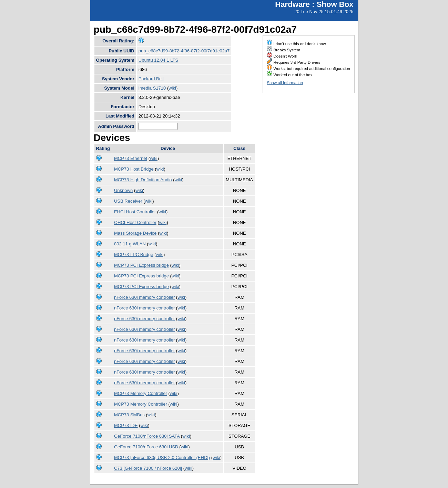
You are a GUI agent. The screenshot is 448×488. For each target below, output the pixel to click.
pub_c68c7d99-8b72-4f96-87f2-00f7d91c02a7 (184, 51)
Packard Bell (151, 79)
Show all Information (285, 83)
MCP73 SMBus (129, 415)
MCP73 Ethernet (131, 158)
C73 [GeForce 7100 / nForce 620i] (148, 468)
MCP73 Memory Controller (141, 393)
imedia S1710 (153, 88)
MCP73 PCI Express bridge (141, 265)
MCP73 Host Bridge (134, 169)
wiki (172, 88)
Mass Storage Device (135, 233)
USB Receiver (128, 201)
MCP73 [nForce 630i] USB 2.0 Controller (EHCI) (162, 457)
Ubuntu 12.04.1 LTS (158, 60)
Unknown (123, 190)
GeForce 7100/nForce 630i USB (146, 447)
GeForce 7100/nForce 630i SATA (147, 436)
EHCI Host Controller (135, 212)
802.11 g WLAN (130, 244)
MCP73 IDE (126, 425)
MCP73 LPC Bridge (134, 255)
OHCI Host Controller (135, 222)
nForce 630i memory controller (144, 297)
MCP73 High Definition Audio (143, 180)
